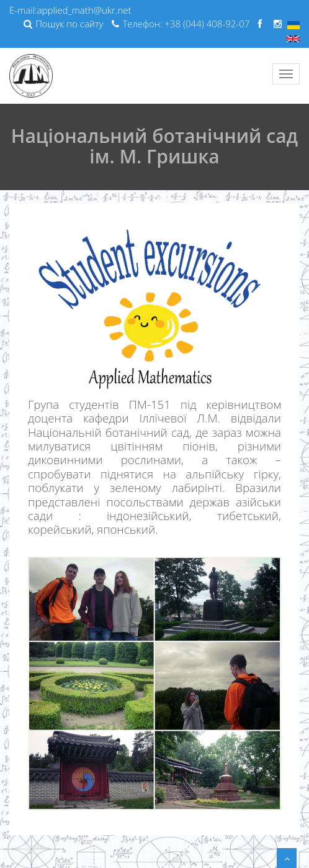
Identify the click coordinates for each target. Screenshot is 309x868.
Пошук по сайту (63, 24)
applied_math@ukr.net (84, 10)
